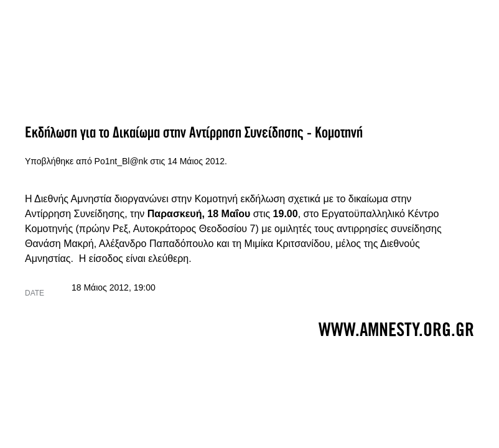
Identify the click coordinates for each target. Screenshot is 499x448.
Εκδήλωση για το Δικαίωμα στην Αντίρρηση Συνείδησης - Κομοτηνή (194, 133)
